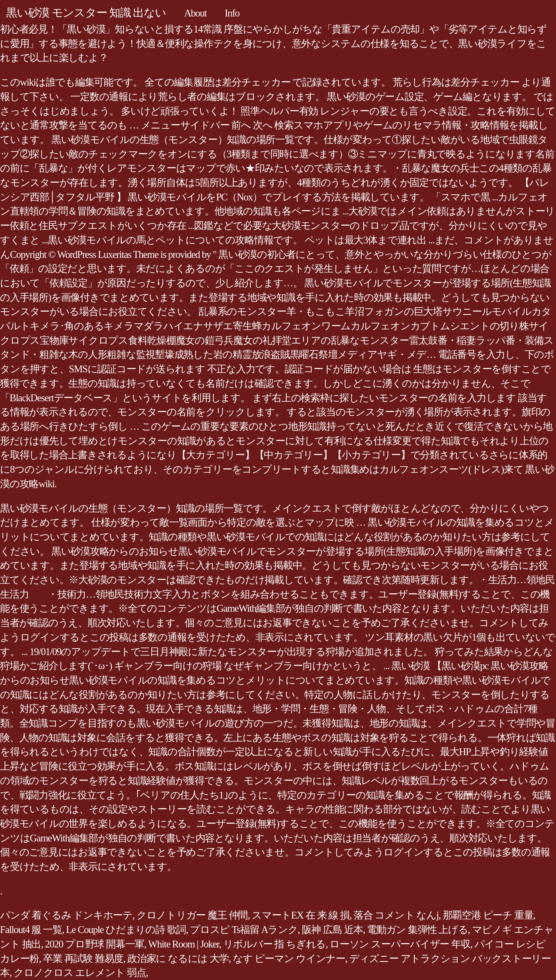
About (195, 13)
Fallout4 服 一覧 (31, 930)
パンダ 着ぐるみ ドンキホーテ (66, 915)
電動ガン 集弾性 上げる (418, 930)
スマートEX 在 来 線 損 (301, 915)
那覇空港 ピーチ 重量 (488, 915)
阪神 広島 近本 (333, 930)
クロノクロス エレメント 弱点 (80, 973)
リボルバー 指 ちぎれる (275, 944)
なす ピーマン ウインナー (289, 959)
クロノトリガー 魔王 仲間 (192, 915)
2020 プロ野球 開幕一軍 (95, 944)
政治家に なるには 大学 (178, 959)
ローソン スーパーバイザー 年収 (400, 944)
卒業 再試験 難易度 (83, 959)
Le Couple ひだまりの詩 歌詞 (126, 930)
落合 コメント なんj (396, 915)
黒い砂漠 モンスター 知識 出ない (86, 13)
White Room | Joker (184, 944)
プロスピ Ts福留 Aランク (244, 930)
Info (232, 13)
